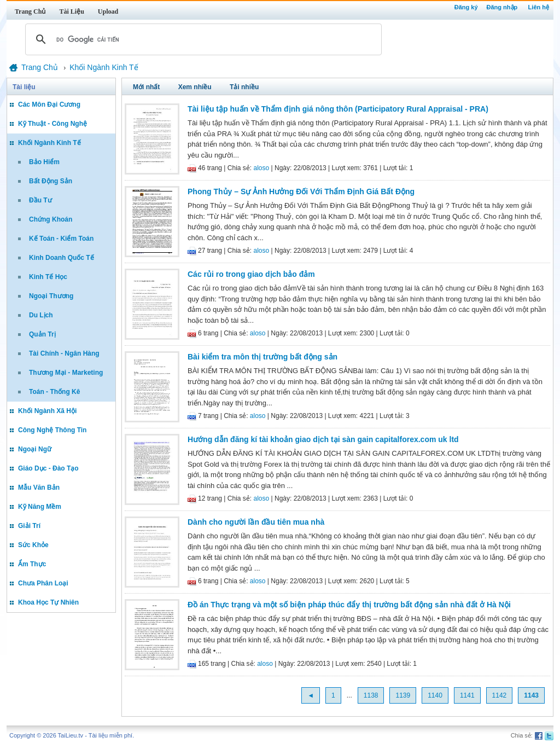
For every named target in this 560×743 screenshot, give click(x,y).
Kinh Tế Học (48, 277)
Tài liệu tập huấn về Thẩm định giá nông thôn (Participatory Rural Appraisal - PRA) (338, 109)
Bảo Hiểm (44, 162)
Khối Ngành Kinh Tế (49, 143)
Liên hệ (539, 7)
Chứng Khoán (51, 219)
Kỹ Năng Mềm (40, 507)
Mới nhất (146, 87)
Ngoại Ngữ (35, 449)
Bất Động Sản (51, 181)
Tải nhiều (244, 87)
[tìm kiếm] (202, 39)
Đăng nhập (502, 7)
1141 (467, 695)
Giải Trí (29, 526)
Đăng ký (466, 7)
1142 (500, 695)
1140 (435, 695)
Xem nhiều (195, 87)
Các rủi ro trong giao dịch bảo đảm (251, 274)
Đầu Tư (40, 200)
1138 (371, 695)
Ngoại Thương (51, 296)
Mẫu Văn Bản (39, 487)
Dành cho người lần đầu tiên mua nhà (256, 522)
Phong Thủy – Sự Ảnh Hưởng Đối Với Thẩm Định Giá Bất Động (301, 191)
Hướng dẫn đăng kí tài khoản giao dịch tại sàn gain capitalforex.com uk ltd (323, 439)
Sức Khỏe (33, 545)
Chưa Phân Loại (43, 583)
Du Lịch (41, 315)
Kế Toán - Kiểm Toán (61, 239)
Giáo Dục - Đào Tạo (48, 468)
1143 (531, 695)
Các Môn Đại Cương (49, 105)
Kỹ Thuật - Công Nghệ (52, 124)
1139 (403, 695)
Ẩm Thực (32, 564)
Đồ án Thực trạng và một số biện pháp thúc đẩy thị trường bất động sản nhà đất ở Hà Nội (349, 605)
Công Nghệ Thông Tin (52, 430)
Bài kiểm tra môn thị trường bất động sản (262, 357)
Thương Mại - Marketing (66, 373)
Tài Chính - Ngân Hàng (64, 353)
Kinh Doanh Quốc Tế (62, 258)
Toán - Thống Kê (54, 392)
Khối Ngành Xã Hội (47, 411)
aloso (262, 168)
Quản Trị (42, 334)
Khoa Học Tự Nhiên (48, 602)
